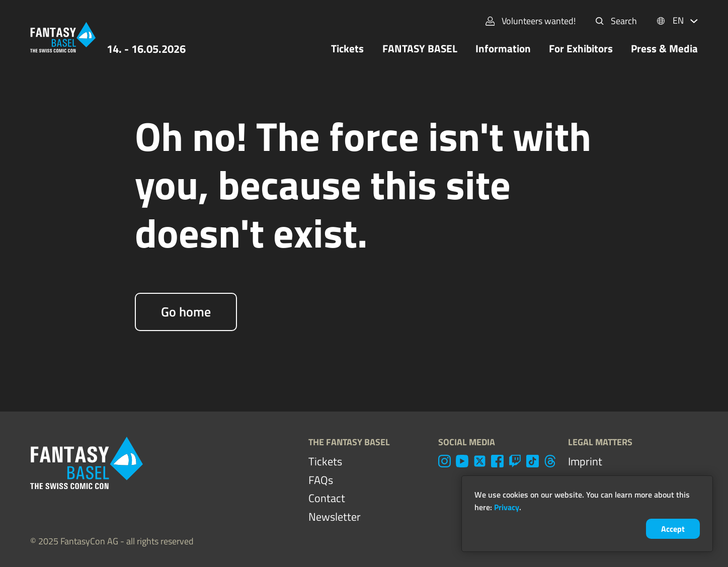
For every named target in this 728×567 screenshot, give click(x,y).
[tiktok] (533, 461)
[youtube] (462, 461)
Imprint (585, 461)
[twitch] (515, 461)
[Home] (63, 37)
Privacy (507, 507)
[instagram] (444, 461)
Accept (673, 529)
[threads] (550, 461)
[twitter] (480, 461)
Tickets (347, 49)
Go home (186, 311)
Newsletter (335, 517)
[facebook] (497, 461)
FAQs (321, 480)
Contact (327, 498)
